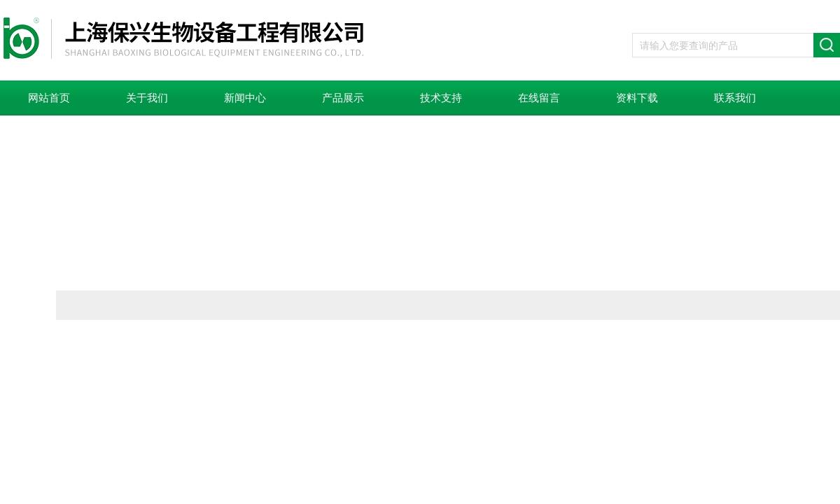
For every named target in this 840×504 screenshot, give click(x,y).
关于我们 (147, 98)
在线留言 (539, 98)
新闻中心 (245, 98)
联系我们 (735, 98)
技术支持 (441, 98)
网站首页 (49, 98)
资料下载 (637, 98)
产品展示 (343, 98)
